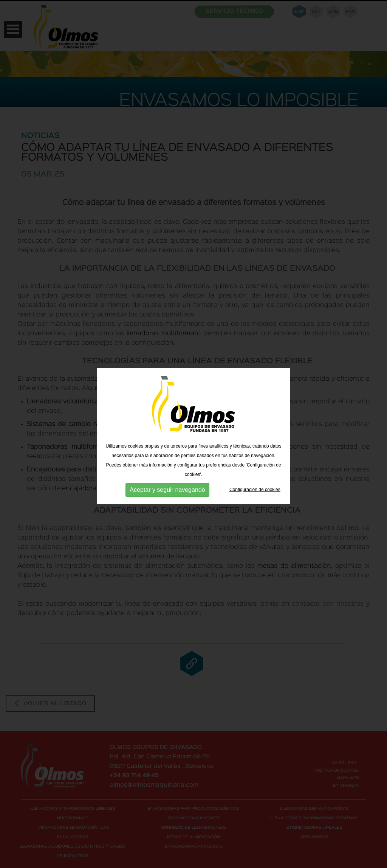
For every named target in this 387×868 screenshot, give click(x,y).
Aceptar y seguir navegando (167, 491)
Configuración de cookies (255, 490)
